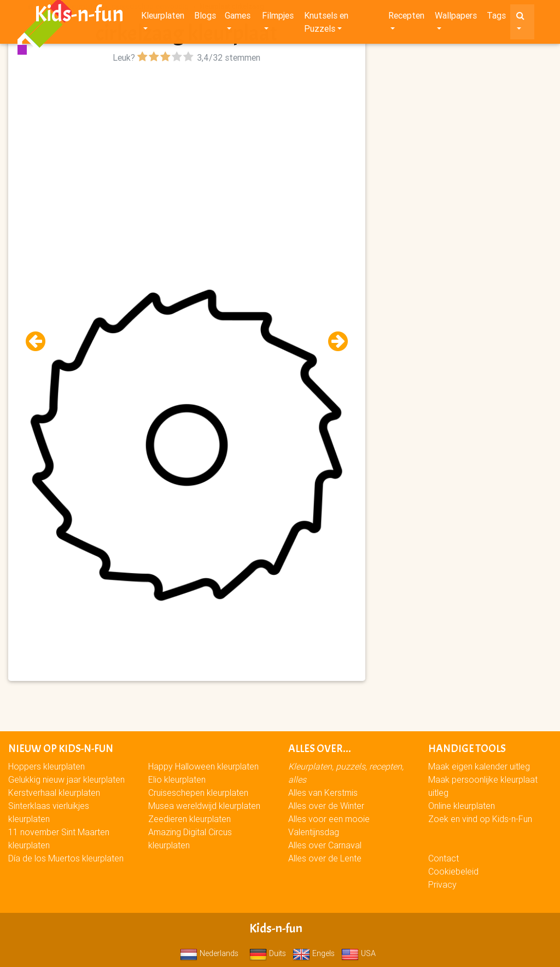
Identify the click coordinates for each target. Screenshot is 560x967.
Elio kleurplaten (177, 779)
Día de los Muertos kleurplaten (66, 858)
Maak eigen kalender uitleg (479, 766)
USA (358, 953)
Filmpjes (278, 18)
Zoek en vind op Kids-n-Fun (480, 819)
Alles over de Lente (325, 858)
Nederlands (209, 953)
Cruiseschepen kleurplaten (198, 793)
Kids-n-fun (79, 16)
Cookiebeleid (453, 871)
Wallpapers (456, 18)
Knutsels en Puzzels (326, 24)
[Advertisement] (187, 143)
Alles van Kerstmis (323, 793)
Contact (444, 858)
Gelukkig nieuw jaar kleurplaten (66, 779)
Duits (268, 953)
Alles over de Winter (326, 806)
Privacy (442, 884)
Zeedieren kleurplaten (189, 819)
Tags (496, 18)
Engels (314, 953)
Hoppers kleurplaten (46, 766)
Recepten (406, 18)
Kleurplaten (163, 18)
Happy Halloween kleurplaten (203, 766)
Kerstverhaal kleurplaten (54, 793)
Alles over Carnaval (325, 845)
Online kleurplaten (462, 806)
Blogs (205, 18)
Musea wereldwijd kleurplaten (204, 806)
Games (238, 18)
